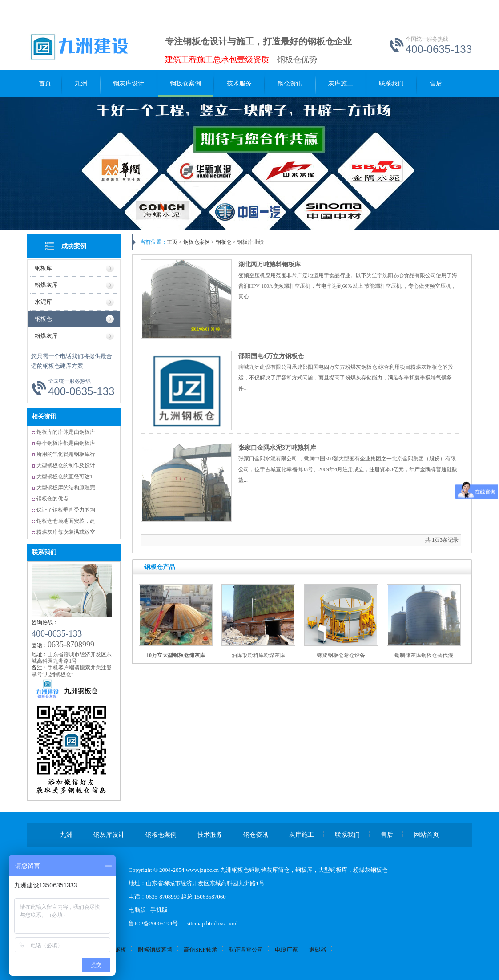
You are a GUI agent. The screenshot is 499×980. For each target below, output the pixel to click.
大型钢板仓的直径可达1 (64, 476)
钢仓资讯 (290, 83)
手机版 (159, 910)
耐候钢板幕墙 (155, 950)
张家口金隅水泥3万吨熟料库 (277, 448)
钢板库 (43, 268)
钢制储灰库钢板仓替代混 (424, 655)
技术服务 (239, 83)
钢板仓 (43, 319)
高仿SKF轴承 (201, 950)
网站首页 (427, 835)
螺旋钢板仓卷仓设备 (341, 655)
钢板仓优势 (297, 60)
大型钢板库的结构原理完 (66, 488)
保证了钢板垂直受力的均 (66, 510)
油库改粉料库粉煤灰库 (258, 655)
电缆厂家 (286, 950)
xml (233, 923)
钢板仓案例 (185, 83)
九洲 (81, 83)
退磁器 (318, 950)
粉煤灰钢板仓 (370, 870)
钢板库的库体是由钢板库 (66, 432)
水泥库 (43, 302)
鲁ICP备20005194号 (153, 923)
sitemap (196, 923)
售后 (436, 83)
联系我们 (391, 83)
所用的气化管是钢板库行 (66, 454)
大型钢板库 (333, 870)
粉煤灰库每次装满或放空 (66, 532)
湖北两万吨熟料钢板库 (270, 264)
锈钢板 (118, 950)
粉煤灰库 (46, 285)
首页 (45, 83)
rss (221, 923)
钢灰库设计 (129, 83)
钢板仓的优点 (52, 499)
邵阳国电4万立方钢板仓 (271, 356)
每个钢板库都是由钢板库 (66, 443)
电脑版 (137, 910)
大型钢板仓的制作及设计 (66, 465)
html (211, 923)
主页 (172, 242)
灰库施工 (341, 83)
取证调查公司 (246, 950)
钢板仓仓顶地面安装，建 (66, 521)
